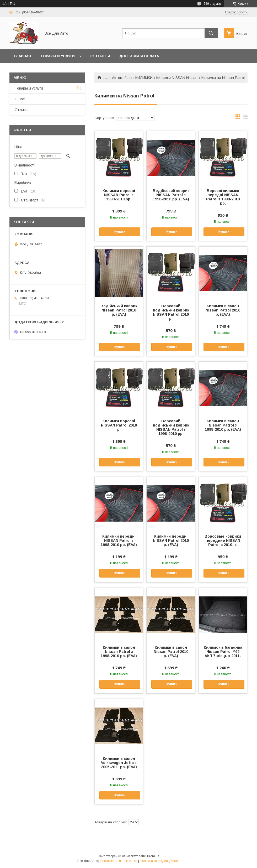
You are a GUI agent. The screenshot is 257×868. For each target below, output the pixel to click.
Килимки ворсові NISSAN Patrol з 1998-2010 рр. (119, 195)
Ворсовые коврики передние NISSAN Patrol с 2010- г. (223, 540)
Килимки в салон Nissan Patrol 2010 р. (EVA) (223, 310)
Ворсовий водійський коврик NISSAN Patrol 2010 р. (171, 312)
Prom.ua (153, 856)
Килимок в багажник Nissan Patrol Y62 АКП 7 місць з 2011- (223, 652)
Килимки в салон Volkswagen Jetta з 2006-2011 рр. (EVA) (119, 763)
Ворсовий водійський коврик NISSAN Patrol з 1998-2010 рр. (171, 427)
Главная (23, 56)
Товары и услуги (58, 56)
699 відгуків (212, 4)
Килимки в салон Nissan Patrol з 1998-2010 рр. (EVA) (223, 425)
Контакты (100, 56)
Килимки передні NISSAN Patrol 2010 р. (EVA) (171, 540)
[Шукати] (211, 33)
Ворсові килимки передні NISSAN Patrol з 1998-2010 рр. (223, 197)
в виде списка (245, 118)
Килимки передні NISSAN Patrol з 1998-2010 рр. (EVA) (119, 540)
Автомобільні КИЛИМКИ (132, 78)
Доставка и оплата (139, 56)
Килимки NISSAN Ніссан (177, 78)
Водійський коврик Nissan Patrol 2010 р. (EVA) (119, 310)
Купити (120, 232)
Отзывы (22, 110)
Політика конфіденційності (160, 861)
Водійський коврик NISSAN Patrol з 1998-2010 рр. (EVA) (171, 195)
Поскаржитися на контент (119, 861)
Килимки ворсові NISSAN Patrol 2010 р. (119, 425)
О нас (20, 99)
